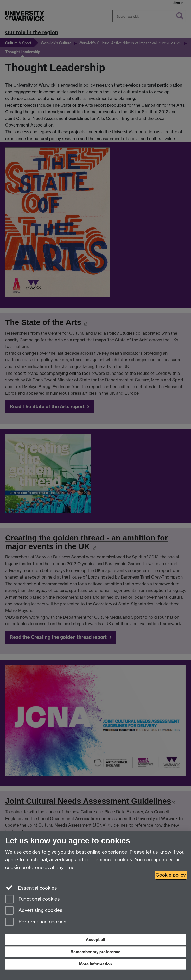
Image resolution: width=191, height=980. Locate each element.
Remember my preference (95, 952)
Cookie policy (171, 875)
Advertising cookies (34, 911)
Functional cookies (33, 900)
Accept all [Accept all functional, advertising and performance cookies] (95, 939)
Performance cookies (36, 922)
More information (95, 964)
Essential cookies (31, 888)
